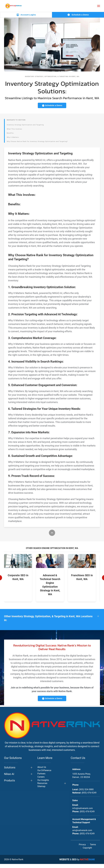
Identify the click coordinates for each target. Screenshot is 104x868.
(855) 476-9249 (89, 797)
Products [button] (9, 785)
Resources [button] (42, 787)
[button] (99, 6)
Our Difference (44, 774)
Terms (93, 849)
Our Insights (43, 784)
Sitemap (41, 790)
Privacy (82, 849)
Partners (41, 778)
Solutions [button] (10, 772)
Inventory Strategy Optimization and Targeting (25, 125)
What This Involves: (15, 129)
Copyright (87, 852)
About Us (42, 771)
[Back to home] (14, 6)
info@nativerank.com (83, 812)
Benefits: (10, 133)
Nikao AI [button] (9, 778)
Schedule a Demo (78, 15)
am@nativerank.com (82, 834)
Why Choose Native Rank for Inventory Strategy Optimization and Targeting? (37, 141)
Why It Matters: (13, 137)
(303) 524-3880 (86, 794)
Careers (41, 781)
